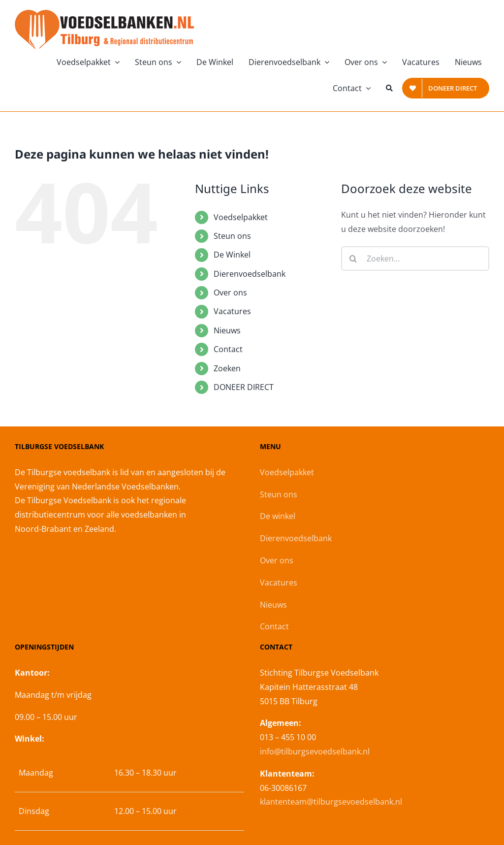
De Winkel (232, 255)
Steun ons (232, 236)
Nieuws (227, 330)
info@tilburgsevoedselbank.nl (315, 751)
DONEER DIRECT (244, 387)
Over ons (230, 292)
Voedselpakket (241, 217)
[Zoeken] (389, 88)
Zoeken (227, 368)
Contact (228, 349)
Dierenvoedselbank (250, 274)
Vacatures (232, 311)
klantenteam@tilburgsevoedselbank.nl (331, 802)
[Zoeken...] (415, 259)
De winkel (278, 516)
